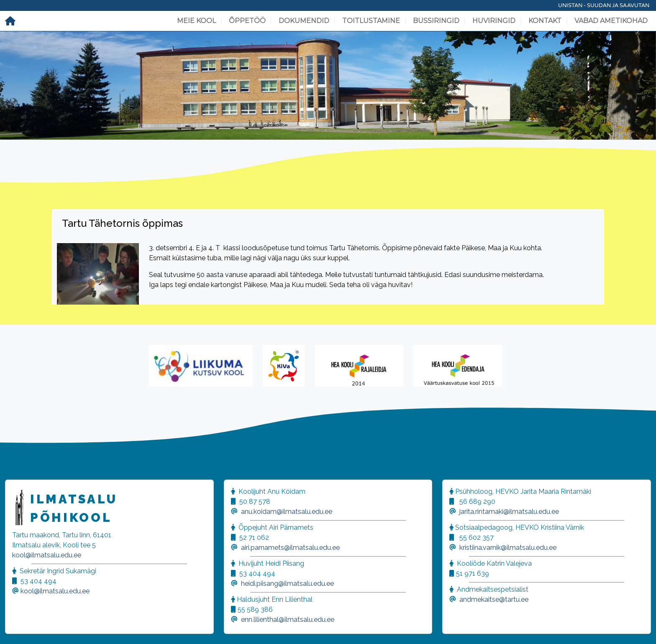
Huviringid (494, 21)
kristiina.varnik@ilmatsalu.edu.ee (508, 548)
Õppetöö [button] (247, 21)
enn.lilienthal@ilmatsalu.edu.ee (288, 620)
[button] (17, 627)
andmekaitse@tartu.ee (494, 599)
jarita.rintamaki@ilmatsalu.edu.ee (509, 512)
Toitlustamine (371, 21)
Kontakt (545, 21)
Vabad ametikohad (611, 21)
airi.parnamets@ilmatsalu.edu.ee (290, 548)
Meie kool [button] (196, 21)
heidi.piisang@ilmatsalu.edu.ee (287, 584)
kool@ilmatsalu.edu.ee (47, 555)
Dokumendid (304, 21)
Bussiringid (436, 21)
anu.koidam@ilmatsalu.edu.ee (287, 512)
